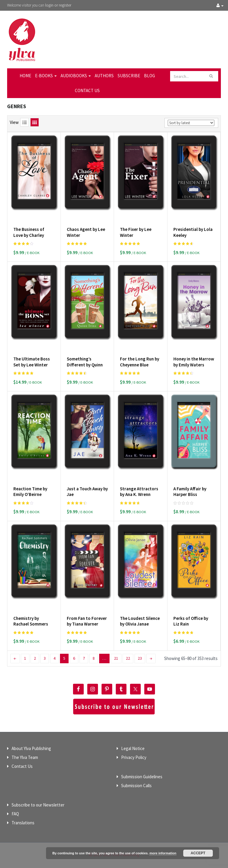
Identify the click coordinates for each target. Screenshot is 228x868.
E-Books (46, 76)
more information (163, 853)
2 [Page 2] (35, 658)
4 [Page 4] (54, 658)
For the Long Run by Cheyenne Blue (140, 362)
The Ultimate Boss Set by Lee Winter (32, 362)
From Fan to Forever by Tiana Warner (87, 621)
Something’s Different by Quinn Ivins (85, 365)
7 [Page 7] (84, 658)
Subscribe (129, 76)
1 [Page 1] (25, 658)
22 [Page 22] (128, 658)
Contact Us (87, 90)
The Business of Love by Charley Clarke (29, 235)
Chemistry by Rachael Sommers (31, 621)
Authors (104, 76)
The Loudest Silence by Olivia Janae (140, 621)
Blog (149, 76)
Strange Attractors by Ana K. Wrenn (139, 492)
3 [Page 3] (45, 658)
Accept (198, 853)
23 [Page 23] (140, 658)
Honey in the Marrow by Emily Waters (194, 362)
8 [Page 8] (94, 658)
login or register (58, 5)
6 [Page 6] (74, 658)
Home (25, 76)
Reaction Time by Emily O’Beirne (30, 492)
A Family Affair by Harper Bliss (190, 492)
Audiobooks (76, 76)
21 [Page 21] (116, 658)
